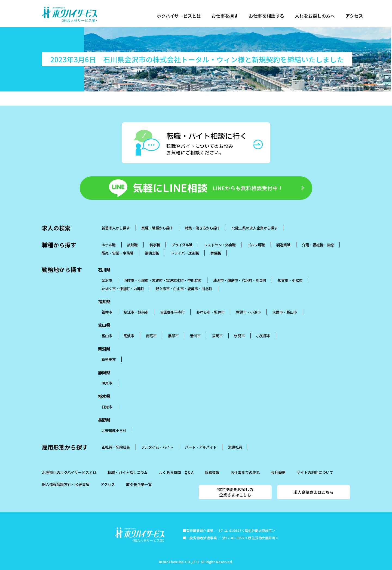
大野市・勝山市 (285, 312)
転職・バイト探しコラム (128, 472)
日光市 (107, 407)
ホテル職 (109, 245)
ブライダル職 (182, 245)
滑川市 (195, 336)
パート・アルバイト (201, 447)
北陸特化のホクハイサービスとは (69, 472)
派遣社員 (235, 447)
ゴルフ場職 (256, 245)
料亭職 (155, 245)
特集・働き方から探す (203, 228)
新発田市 (109, 359)
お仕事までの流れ (245, 472)
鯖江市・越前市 (136, 312)
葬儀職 (216, 253)
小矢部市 (263, 336)
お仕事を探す (227, 16)
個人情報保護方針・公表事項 (66, 484)
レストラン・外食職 (220, 245)
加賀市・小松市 (290, 280)
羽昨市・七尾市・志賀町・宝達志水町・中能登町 (163, 280)
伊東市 (107, 383)
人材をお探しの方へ (319, 16)
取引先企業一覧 (139, 484)
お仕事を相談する (269, 16)
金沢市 (107, 280)
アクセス (359, 16)
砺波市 (129, 336)
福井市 (107, 312)
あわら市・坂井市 (210, 312)
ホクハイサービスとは (180, 16)
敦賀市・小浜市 (248, 312)
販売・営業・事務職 (117, 253)
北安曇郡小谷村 (114, 430)
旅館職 (132, 245)
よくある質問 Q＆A (176, 472)
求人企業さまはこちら (313, 492)
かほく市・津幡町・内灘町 (123, 289)
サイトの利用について (315, 472)
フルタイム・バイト (157, 447)
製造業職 (283, 245)
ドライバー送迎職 (185, 253)
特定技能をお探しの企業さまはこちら (235, 492)
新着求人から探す (116, 228)
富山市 (107, 336)
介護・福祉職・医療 (318, 245)
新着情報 (212, 472)
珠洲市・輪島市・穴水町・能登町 (240, 280)
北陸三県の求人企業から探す (255, 228)
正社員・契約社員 (116, 447)
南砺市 (151, 336)
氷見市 (239, 336)
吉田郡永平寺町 (172, 312)
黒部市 (173, 336)
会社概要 (278, 472)
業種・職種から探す (157, 228)
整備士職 (152, 253)
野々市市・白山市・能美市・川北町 (184, 289)
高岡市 (217, 336)
